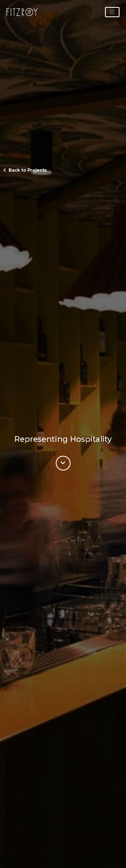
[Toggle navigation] (112, 12)
